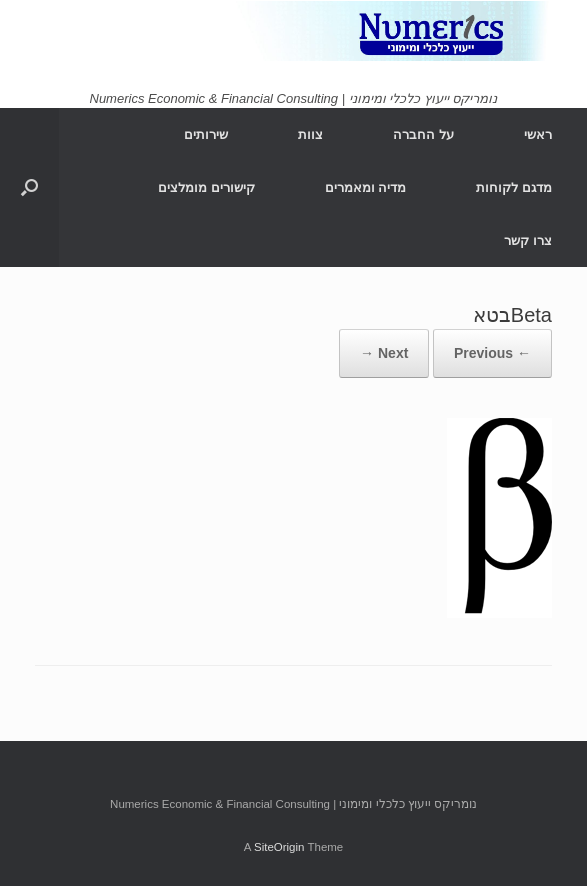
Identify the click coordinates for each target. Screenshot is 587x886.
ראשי (538, 134)
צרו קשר (528, 240)
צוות (310, 134)
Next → (384, 353)
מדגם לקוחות (514, 187)
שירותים (206, 134)
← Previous (492, 353)
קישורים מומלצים (206, 187)
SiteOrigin (279, 847)
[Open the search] (29, 187)
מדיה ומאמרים (366, 187)
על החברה (423, 134)
